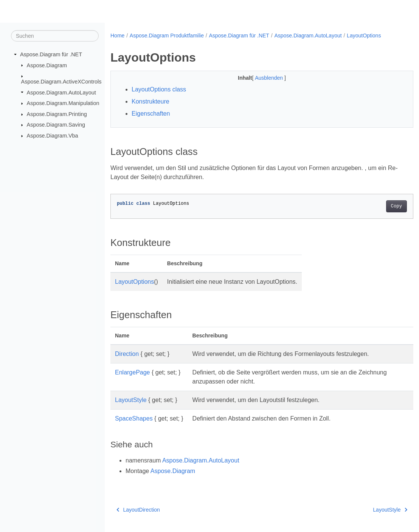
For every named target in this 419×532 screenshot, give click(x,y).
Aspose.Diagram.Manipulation (63, 103)
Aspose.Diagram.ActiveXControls (61, 82)
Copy (375, 206)
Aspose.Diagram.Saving (56, 125)
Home (117, 36)
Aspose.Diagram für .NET (51, 54)
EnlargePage (133, 372)
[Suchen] (55, 36)
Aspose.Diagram (47, 65)
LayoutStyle (131, 400)
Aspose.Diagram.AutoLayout (61, 92)
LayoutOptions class (159, 89)
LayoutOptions (364, 36)
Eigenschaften (151, 114)
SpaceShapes (134, 418)
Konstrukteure (151, 101)
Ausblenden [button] (259, 78)
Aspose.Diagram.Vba (53, 136)
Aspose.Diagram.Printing (57, 114)
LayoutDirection (138, 510)
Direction (127, 354)
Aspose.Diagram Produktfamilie (167, 36)
